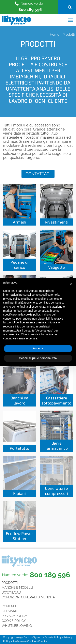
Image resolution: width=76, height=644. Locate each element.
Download (11, 592)
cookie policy (32, 315)
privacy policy (12, 299)
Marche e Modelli (17, 588)
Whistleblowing (17, 626)
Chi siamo (10, 611)
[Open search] (70, 7)
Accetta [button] (38, 348)
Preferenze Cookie (24, 641)
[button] (71, 284)
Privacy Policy (14, 616)
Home (55, 35)
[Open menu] (71, 20)
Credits (42, 641)
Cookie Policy (14, 621)
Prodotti (10, 583)
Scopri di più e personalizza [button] (38, 358)
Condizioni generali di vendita (28, 597)
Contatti (10, 606)
